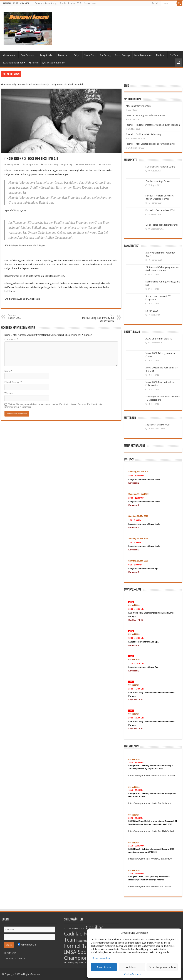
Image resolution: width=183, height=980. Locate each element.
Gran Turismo (28, 55)
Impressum (90, 3)
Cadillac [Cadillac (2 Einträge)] (95, 928)
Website (9, 393)
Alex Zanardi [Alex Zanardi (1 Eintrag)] (80, 929)
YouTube (174, 55)
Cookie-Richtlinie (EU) (70, 3)
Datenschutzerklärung (46, 3)
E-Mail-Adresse (13, 382)
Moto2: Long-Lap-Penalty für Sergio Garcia (96, 318)
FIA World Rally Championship (34, 84)
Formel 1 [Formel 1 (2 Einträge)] (74, 946)
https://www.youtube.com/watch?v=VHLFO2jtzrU (150, 887)
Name (8, 371)
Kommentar (11, 339)
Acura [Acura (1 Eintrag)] (71, 929)
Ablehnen (132, 967)
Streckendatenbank (54, 63)
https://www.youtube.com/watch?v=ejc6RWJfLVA (150, 859)
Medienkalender (13, 63)
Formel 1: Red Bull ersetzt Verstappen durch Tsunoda (153, 125)
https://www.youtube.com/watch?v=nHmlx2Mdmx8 (151, 831)
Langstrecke (46, 55)
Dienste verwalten (101, 958)
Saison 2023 (152, 311)
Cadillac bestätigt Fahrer (158, 181)
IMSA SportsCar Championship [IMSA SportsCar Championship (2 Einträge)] (82, 955)
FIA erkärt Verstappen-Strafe (160, 167)
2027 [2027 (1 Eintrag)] (66, 929)
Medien (160, 55)
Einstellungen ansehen (162, 967)
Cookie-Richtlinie (132, 974)
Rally (76, 55)
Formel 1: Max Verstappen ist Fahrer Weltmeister (151, 144)
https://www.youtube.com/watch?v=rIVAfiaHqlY (150, 803)
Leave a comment (87, 165)
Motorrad (63, 55)
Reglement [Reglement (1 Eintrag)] (79, 963)
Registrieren (10, 953)
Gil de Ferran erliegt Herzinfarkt (161, 225)
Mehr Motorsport (143, 55)
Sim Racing (105, 55)
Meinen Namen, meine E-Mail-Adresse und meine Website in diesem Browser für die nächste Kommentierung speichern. (53, 406)
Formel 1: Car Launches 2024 (160, 210)
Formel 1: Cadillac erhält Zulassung (144, 134)
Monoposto (9, 55)
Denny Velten (13, 165)
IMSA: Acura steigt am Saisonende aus (145, 115)
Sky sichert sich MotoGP (158, 425)
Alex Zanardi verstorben (138, 106)
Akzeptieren (104, 967)
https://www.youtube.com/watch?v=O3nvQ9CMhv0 (151, 776)
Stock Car (89, 55)
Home (5, 84)
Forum (34, 63)
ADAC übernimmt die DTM (159, 339)
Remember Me (27, 945)
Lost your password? (14, 958)
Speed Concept (123, 55)
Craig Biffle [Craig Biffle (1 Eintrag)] (82, 941)
